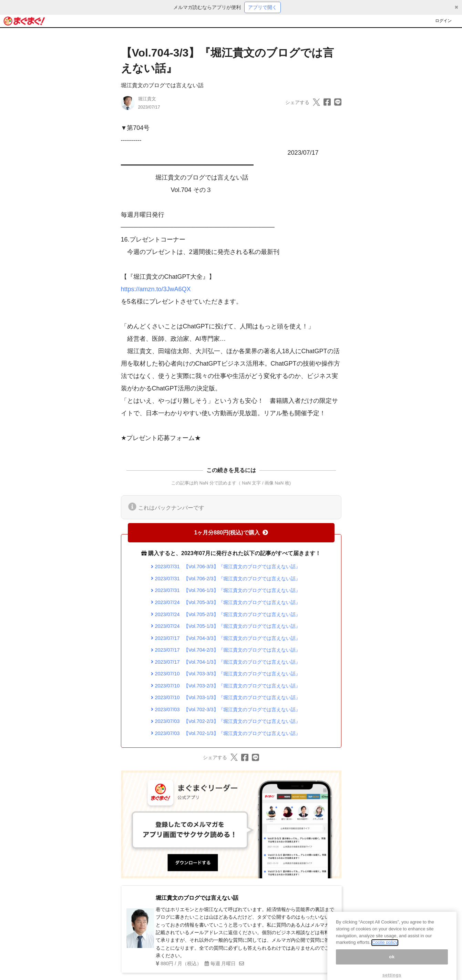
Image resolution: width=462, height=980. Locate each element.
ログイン (443, 21)
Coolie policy (385, 950)
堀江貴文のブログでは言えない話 (162, 85)
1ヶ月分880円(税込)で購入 (231, 533)
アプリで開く (263, 7)
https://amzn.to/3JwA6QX (156, 289)
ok (392, 965)
